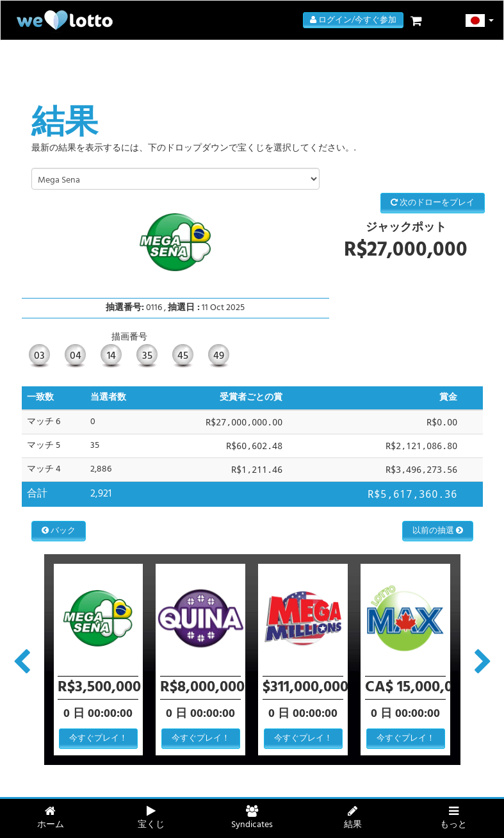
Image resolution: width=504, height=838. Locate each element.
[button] (480, 21)
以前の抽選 (438, 531)
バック (59, 531)
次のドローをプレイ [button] (433, 203)
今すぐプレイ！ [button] (98, 738)
